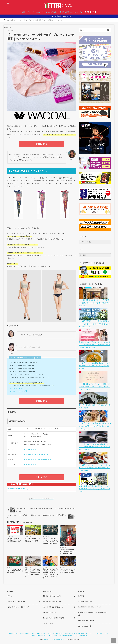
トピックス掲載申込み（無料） (53, 602)
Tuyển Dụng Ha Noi (84, 626)
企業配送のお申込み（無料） (52, 596)
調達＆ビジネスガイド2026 (76, 12)
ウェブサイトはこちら (17, 391)
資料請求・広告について (51, 613)
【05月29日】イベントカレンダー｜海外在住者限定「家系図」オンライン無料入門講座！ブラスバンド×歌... (95, 384)
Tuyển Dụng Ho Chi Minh (86, 621)
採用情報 (81, 596)
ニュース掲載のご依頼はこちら (53, 607)
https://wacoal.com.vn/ (31, 450)
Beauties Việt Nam (71, 634)
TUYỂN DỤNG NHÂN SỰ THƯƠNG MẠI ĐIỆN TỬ (93, 614)
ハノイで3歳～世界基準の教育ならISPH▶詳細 (59, 16)
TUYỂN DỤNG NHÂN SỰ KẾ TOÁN (89, 607)
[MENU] (8, 3)
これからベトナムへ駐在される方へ (19, 607)
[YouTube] (91, 12)
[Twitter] (88, 12)
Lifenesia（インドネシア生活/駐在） (20, 634)
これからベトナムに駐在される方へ (47, 12)
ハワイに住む (54, 636)
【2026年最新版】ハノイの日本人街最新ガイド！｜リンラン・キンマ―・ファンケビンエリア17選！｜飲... (94, 323)
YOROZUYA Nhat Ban (81, 636)
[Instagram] (93, 12)
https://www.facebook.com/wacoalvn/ (36, 455)
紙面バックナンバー (28, 12)
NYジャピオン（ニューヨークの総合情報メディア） (94, 634)
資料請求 (63, 12)
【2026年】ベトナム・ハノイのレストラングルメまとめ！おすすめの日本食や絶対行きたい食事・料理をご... (95, 463)
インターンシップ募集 (85, 602)
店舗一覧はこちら (16, 389)
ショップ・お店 (8, 28)
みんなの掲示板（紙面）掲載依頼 (54, 618)
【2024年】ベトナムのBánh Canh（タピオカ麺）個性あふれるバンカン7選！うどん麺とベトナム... (95, 364)
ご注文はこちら (42, 144)
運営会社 (10, 596)
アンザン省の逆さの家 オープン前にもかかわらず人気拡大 (95, 403)
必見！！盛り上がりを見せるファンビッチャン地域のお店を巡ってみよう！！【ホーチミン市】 (94, 483)
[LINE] (96, 12)
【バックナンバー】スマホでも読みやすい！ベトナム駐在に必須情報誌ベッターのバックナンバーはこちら (94, 443)
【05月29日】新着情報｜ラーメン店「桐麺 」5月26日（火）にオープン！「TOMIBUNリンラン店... (95, 303)
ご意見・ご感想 (48, 624)
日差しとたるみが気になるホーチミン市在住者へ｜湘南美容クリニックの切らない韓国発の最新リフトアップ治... (94, 343)
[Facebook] (86, 12)
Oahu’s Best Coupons (66, 636)
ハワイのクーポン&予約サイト (39, 636)
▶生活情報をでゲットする (19, 489)
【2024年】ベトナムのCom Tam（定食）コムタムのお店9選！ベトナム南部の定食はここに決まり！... (95, 422)
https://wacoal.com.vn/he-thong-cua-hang (37, 460)
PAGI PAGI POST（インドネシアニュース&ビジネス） (48, 634)
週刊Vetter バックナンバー (16, 602)
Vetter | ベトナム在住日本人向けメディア (55, 639)
